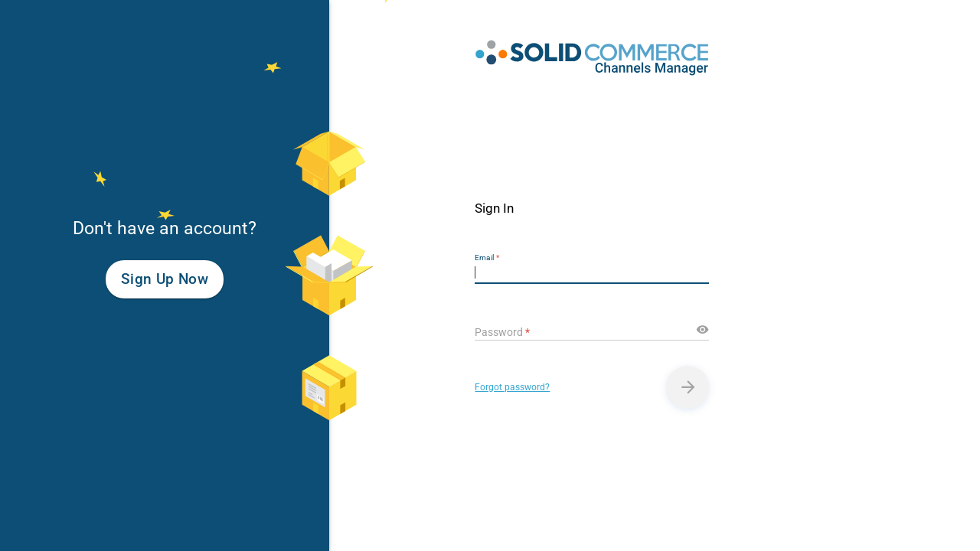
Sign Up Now (165, 279)
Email (487, 257)
